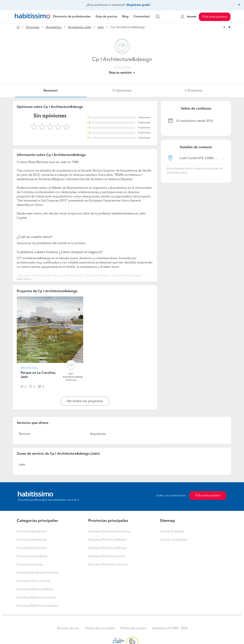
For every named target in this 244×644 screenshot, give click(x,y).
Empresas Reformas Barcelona (109, 532)
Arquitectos (54, 27)
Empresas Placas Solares (34, 581)
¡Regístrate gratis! (138, 5)
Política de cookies (133, 628)
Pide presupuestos (215, 17)
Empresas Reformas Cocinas (36, 598)
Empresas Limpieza (30, 565)
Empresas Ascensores (32, 540)
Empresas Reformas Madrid (107, 540)
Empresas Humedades (32, 556)
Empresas (33, 27)
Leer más (23, 279)
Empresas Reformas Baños (35, 589)
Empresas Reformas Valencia (108, 565)
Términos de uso (68, 628)
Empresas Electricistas (32, 548)
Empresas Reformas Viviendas (37, 606)
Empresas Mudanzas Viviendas (38, 573)
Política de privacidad (100, 628)
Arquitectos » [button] (29, 368)
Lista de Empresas (172, 532)
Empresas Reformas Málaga (107, 548)
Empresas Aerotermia (32, 532)
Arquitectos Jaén (79, 27)
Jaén (101, 27)
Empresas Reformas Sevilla (107, 556)
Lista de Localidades (174, 540)
